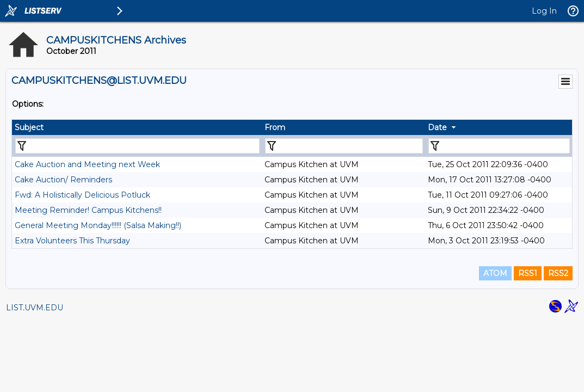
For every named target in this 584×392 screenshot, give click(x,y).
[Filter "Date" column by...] (499, 146)
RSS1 (528, 273)
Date (437, 127)
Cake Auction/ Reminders (63, 180)
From (275, 127)
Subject (29, 127)
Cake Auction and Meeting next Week (87, 164)
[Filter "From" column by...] (344, 146)
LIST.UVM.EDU (35, 308)
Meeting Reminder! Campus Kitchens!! (88, 210)
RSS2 (558, 273)
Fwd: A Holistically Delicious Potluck (82, 195)
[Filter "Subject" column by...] (137, 146)
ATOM (495, 273)
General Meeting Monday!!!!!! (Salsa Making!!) (98, 225)
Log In (544, 11)
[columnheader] (137, 127)
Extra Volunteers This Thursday (72, 241)
